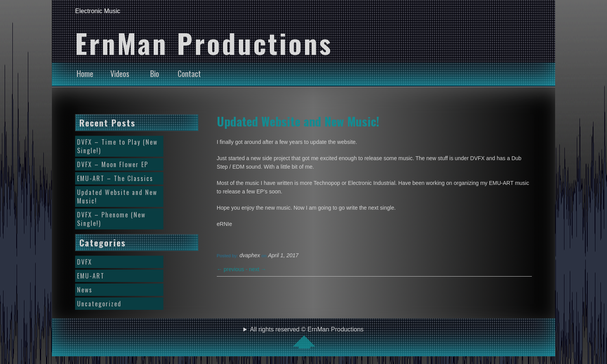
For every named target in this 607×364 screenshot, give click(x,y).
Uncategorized (99, 304)
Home (85, 73)
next (257, 269)
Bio (155, 73)
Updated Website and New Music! (298, 121)
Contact (189, 73)
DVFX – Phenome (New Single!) (111, 219)
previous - (233, 269)
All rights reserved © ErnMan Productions (307, 337)
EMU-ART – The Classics (115, 178)
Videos (120, 73)
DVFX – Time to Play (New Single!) (117, 146)
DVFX (85, 262)
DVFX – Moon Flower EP (113, 164)
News (85, 290)
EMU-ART (91, 276)
